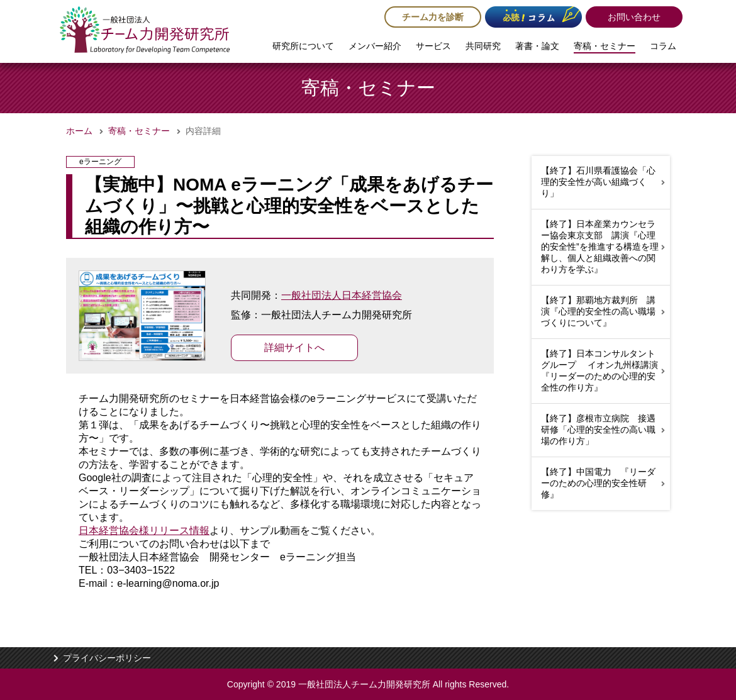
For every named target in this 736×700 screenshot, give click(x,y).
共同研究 (483, 46)
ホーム (79, 131)
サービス (433, 46)
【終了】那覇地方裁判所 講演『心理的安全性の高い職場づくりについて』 (598, 311)
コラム (663, 46)
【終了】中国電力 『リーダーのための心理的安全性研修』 (598, 483)
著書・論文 (537, 46)
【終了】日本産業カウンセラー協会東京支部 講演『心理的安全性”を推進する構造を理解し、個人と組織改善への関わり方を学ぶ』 (600, 247)
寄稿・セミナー (605, 46)
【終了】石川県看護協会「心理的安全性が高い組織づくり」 (598, 182)
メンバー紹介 (375, 46)
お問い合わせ (634, 17)
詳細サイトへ (294, 347)
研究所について (303, 46)
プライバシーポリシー (107, 658)
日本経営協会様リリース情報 (144, 531)
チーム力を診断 (433, 17)
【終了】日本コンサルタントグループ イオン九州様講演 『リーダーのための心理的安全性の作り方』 (604, 370)
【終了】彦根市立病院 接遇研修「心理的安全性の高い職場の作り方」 (598, 430)
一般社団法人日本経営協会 (342, 295)
